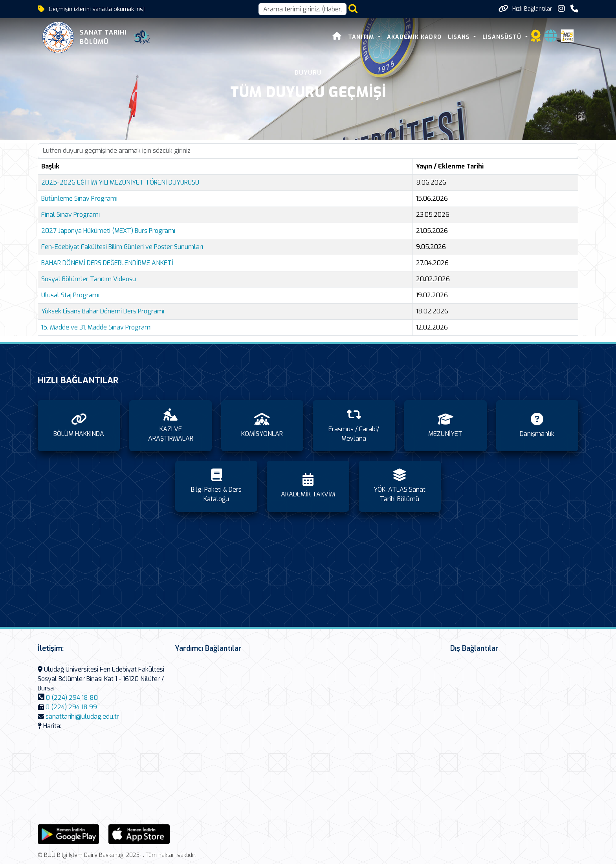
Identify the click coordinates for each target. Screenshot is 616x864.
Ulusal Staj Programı (70, 295)
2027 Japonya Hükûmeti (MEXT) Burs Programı (108, 231)
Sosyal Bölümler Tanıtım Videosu (89, 279)
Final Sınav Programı (71, 215)
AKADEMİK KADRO (414, 37)
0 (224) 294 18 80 (72, 698)
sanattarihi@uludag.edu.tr (82, 717)
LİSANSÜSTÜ (503, 37)
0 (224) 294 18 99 (71, 707)
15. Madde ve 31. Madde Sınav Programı (96, 327)
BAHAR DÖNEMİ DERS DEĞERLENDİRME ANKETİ (107, 263)
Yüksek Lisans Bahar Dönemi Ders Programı (103, 311)
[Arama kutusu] (302, 9)
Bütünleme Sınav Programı (79, 199)
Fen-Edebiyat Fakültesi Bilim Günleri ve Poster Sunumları (122, 247)
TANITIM (362, 37)
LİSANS (460, 37)
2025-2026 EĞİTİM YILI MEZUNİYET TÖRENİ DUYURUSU (120, 182)
